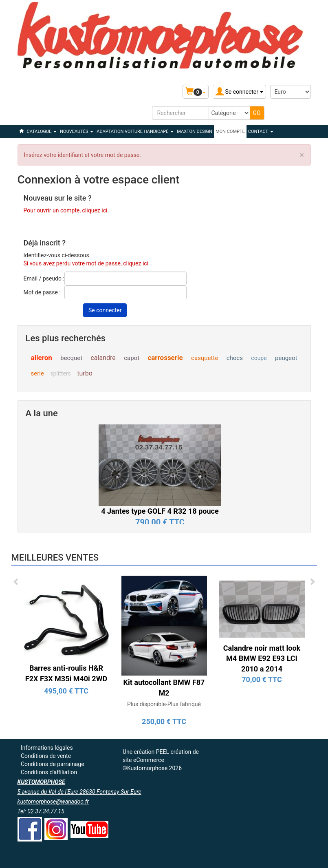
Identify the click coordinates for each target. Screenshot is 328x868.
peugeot (286, 358)
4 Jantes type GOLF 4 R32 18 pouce (160, 511)
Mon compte (230, 131)
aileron (42, 358)
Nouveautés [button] (77, 131)
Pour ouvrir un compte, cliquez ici (66, 210)
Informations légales (47, 748)
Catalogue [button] (42, 131)
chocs (235, 358)
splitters (60, 373)
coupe (259, 358)
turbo (85, 373)
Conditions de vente (46, 756)
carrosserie (165, 358)
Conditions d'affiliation (49, 772)
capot (132, 358)
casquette (205, 358)
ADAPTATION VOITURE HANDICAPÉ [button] (135, 131)
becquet (71, 358)
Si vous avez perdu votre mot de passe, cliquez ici (86, 263)
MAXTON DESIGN (195, 131)
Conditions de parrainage (53, 764)
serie (37, 373)
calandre (103, 358)
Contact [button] (261, 131)
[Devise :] (291, 92)
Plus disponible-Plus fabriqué (164, 704)
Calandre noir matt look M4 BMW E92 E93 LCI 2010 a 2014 (262, 658)
